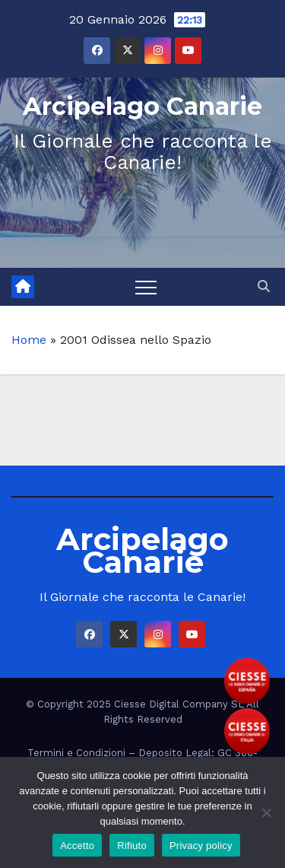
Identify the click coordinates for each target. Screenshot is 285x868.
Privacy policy (201, 846)
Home (29, 340)
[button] (264, 286)
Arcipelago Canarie (142, 106)
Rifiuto (132, 846)
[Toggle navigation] (146, 287)
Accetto (77, 846)
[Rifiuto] (266, 812)
